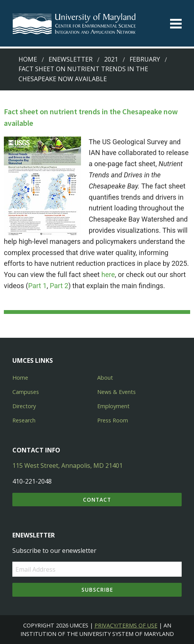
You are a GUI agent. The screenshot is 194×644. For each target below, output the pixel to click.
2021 (111, 59)
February (145, 59)
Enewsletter (71, 59)
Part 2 (59, 286)
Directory (24, 406)
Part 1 (37, 286)
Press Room (113, 420)
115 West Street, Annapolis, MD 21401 (67, 465)
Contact (97, 500)
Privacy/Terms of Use (126, 625)
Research (24, 420)
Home (28, 59)
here (108, 274)
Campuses (26, 392)
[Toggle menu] (176, 24)
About (105, 378)
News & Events (116, 392)
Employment (113, 406)
